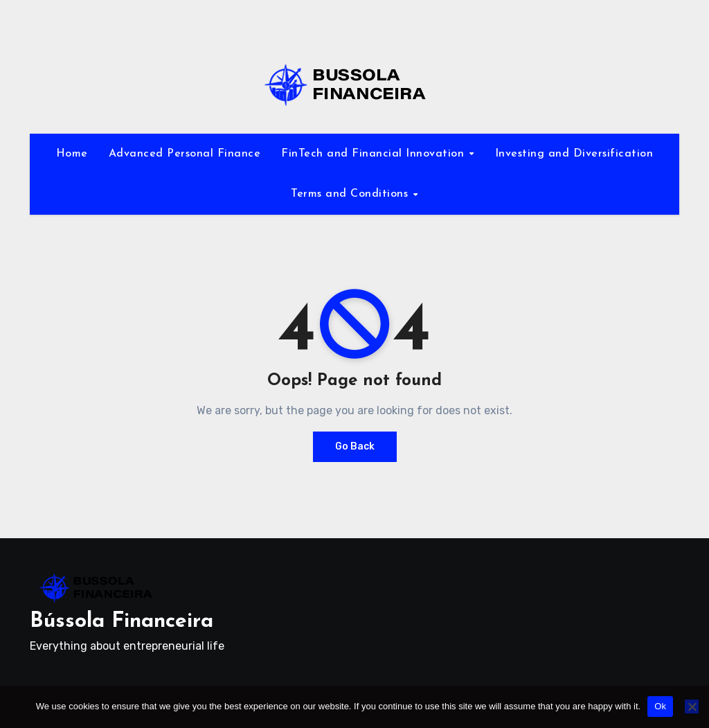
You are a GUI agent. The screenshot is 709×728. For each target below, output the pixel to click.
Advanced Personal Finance (185, 154)
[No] (692, 707)
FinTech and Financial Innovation (375, 154)
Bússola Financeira (122, 622)
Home (72, 154)
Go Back (355, 446)
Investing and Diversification (574, 154)
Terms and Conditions (351, 194)
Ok (660, 706)
